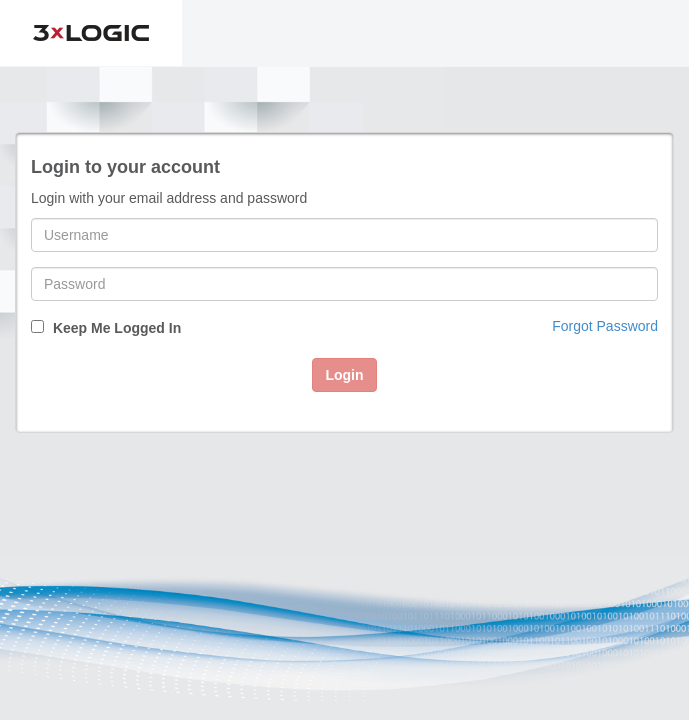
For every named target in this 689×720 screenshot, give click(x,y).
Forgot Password (605, 326)
